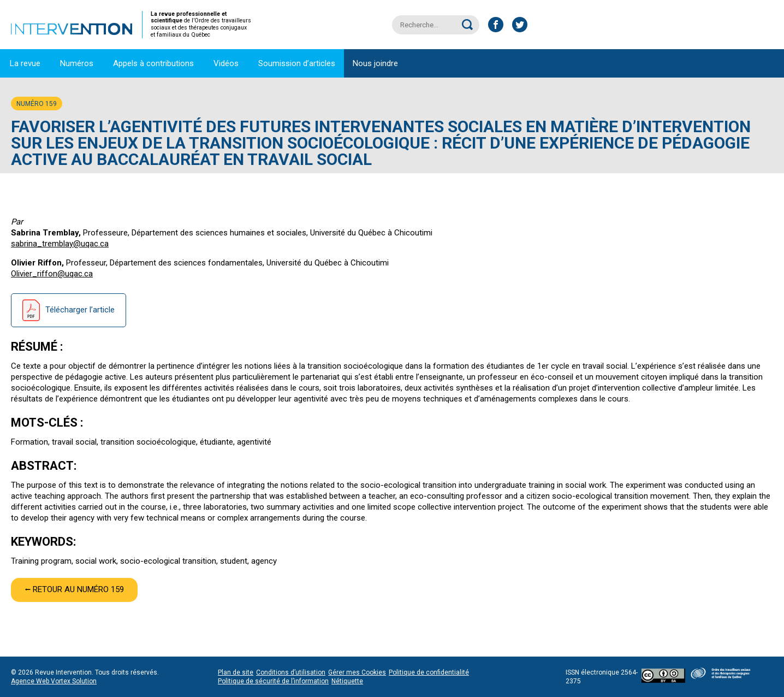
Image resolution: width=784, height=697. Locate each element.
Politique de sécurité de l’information (273, 681)
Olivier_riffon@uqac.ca (52, 274)
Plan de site (236, 672)
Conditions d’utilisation (291, 672)
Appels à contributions (153, 63)
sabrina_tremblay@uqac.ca (60, 244)
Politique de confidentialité (429, 672)
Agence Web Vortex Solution (54, 681)
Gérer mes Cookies (357, 672)
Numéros (77, 63)
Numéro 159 (37, 104)
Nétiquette (347, 681)
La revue (25, 63)
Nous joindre (375, 63)
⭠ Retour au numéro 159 (74, 589)
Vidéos (226, 63)
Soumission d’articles (297, 63)
